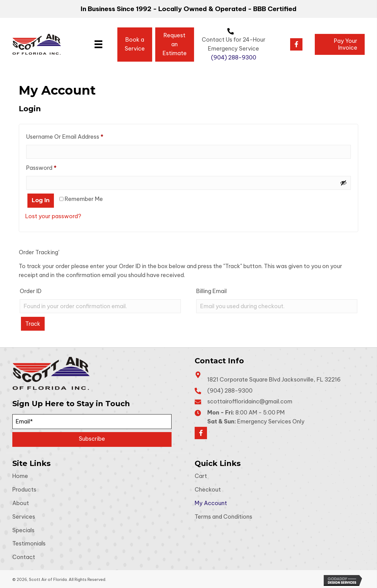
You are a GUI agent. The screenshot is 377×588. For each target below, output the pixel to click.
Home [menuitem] (20, 476)
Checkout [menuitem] (208, 490)
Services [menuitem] (24, 516)
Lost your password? (53, 216)
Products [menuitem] (24, 490)
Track (33, 323)
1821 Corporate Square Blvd (274, 379)
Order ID (31, 291)
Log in (41, 200)
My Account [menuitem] (211, 503)
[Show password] (343, 183)
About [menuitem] (21, 503)
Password (53, 167)
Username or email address (76, 135)
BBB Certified (275, 9)
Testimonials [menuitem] (29, 543)
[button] (296, 44)
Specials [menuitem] (23, 530)
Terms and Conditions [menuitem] (223, 516)
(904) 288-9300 (234, 57)
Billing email (211, 291)
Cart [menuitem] (201, 476)
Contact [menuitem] (24, 557)
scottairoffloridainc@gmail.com (250, 401)
